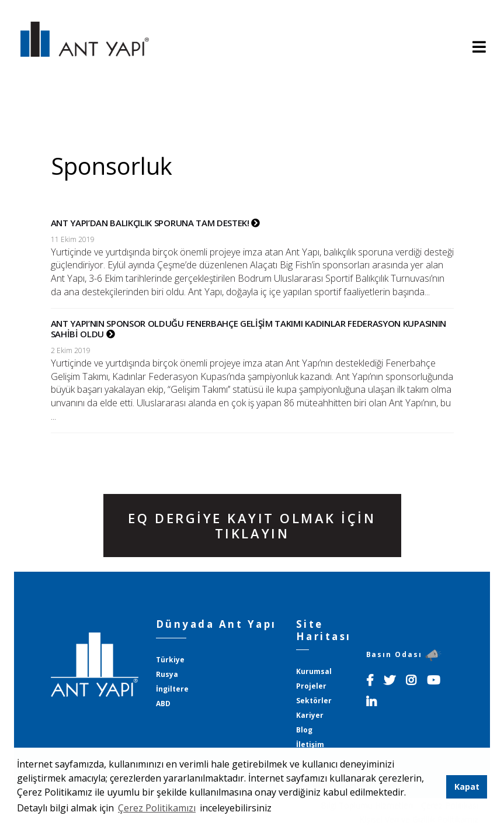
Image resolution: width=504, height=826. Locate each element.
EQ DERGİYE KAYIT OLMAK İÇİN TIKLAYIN (252, 526)
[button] (276, 809)
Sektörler (314, 701)
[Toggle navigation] (479, 48)
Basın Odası (404, 654)
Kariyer (310, 715)
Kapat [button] (467, 787)
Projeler (311, 686)
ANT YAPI (85, 48)
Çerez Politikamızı (157, 808)
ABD (163, 704)
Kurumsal (314, 671)
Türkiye (170, 660)
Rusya (167, 674)
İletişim (310, 744)
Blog (304, 730)
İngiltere (172, 689)
